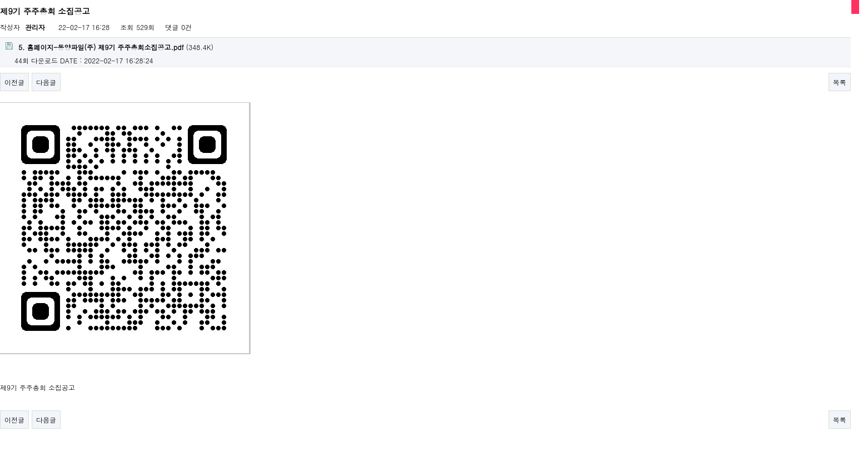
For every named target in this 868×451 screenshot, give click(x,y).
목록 (840, 82)
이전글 (14, 82)
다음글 (46, 82)
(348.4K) (109, 47)
